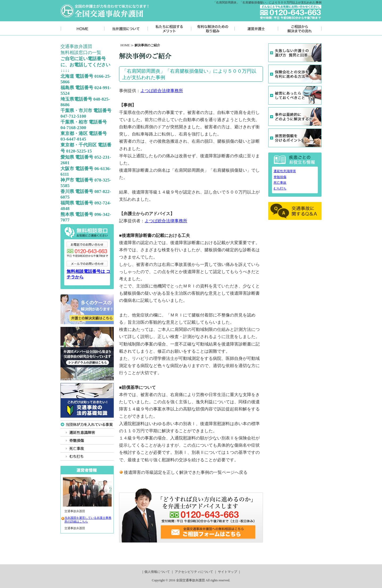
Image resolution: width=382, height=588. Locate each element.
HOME (125, 45)
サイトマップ (227, 572)
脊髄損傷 (280, 177)
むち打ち (280, 188)
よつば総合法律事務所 (162, 91)
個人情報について (157, 572)
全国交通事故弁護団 (190, 580)
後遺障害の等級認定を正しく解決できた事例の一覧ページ (179, 472)
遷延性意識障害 (285, 171)
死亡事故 (280, 183)
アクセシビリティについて (194, 572)
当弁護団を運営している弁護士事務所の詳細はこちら (88, 519)
